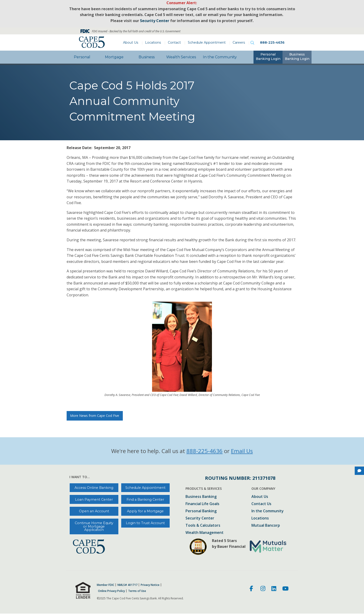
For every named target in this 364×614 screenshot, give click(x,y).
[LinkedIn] (274, 589)
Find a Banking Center (145, 500)
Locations (153, 42)
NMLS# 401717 (127, 585)
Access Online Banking (94, 488)
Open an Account (94, 511)
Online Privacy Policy (111, 591)
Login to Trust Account (145, 523)
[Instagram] (263, 589)
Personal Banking (201, 511)
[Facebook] (252, 589)
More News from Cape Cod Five (95, 416)
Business (147, 57)
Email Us (242, 451)
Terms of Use (137, 591)
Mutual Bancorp (266, 526)
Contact (174, 42)
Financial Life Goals (202, 504)
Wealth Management (205, 533)
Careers (239, 42)
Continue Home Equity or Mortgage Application (94, 526)
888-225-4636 (272, 42)
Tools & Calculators (203, 526)
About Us (131, 42)
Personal (82, 57)
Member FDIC (106, 585)
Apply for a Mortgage (145, 511)
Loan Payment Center (94, 500)
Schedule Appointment (207, 42)
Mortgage (114, 57)
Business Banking (201, 497)
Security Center (200, 518)
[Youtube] (285, 589)
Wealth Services (181, 57)
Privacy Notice (150, 585)
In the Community (220, 57)
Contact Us (261, 504)
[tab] (268, 57)
